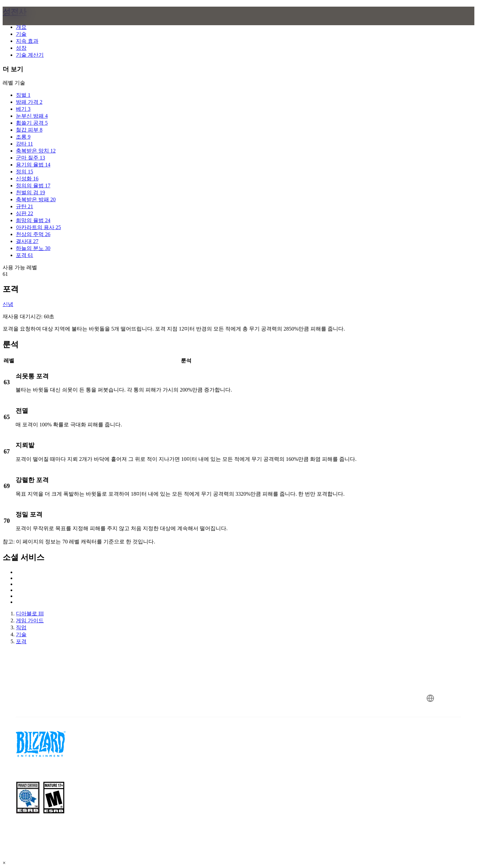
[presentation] (32, 24)
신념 (8, 304)
